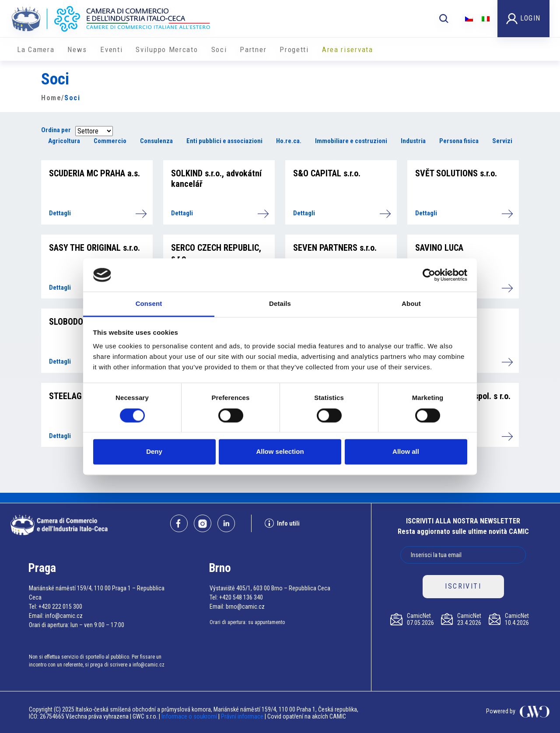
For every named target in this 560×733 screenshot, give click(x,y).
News (77, 49)
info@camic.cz (64, 616)
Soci (219, 49)
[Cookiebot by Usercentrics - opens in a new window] (429, 275)
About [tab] (411, 304)
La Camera (36, 49)
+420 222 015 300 (60, 607)
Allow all (406, 452)
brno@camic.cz (245, 607)
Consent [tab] (149, 304)
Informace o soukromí (190, 716)
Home (51, 98)
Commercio (110, 141)
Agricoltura (64, 141)
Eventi (111, 49)
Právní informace (242, 716)
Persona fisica (459, 141)
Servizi (502, 141)
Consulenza (156, 141)
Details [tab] (280, 304)
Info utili (282, 523)
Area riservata (348, 49)
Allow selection (280, 452)
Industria (413, 141)
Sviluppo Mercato (167, 49)
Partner (253, 49)
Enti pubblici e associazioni (224, 141)
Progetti (294, 49)
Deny (154, 452)
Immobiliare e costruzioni (351, 141)
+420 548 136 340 (241, 597)
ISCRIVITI (463, 586)
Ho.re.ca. (289, 141)
